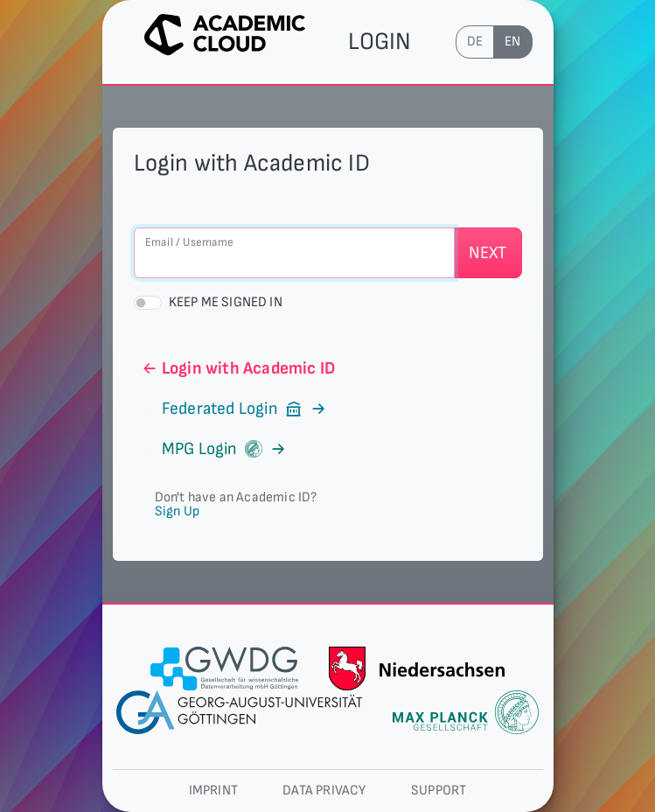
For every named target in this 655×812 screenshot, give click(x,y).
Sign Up (177, 511)
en (512, 42)
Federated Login (234, 409)
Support (439, 791)
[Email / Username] (294, 253)
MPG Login (214, 449)
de (475, 42)
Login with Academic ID (238, 368)
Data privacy (324, 791)
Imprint (213, 791)
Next (488, 253)
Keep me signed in (226, 302)
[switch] (148, 303)
